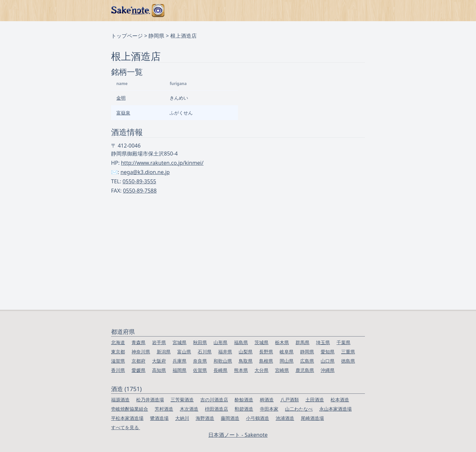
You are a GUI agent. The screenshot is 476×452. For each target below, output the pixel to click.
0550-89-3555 (139, 181)
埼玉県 (323, 342)
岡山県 (287, 361)
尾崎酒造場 (312, 418)
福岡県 (179, 370)
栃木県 (282, 342)
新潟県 (164, 352)
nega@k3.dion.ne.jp (145, 172)
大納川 (182, 418)
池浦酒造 (285, 418)
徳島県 (348, 361)
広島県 (307, 361)
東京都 (118, 352)
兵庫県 (179, 361)
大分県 (261, 370)
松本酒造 (340, 400)
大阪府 (159, 361)
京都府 (139, 361)
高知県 (159, 370)
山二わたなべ (299, 409)
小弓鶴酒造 (258, 418)
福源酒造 (120, 400)
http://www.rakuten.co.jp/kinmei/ (162, 163)
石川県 (205, 352)
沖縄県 (328, 370)
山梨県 (246, 352)
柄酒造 (267, 400)
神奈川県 (141, 352)
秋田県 (200, 342)
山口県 (328, 361)
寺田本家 (269, 409)
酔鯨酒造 (244, 400)
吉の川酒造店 (214, 400)
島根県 (266, 361)
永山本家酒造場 (336, 409)
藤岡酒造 (230, 418)
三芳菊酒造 (182, 400)
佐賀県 (200, 370)
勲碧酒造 (244, 409)
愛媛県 (139, 370)
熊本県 (241, 370)
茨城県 (261, 342)
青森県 (139, 342)
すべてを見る (126, 427)
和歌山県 (223, 361)
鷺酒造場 (159, 418)
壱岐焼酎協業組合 (130, 409)
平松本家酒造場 (127, 418)
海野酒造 (205, 418)
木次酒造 (189, 409)
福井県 (225, 352)
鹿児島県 (305, 370)
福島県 (241, 342)
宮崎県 (282, 370)
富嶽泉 (123, 113)
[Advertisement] (238, 260)
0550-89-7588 (140, 191)
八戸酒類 (290, 400)
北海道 (118, 342)
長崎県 (220, 370)
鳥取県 (246, 361)
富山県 (184, 352)
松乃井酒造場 (150, 400)
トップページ (127, 36)
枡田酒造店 (217, 409)
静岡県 (156, 36)
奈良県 (200, 361)
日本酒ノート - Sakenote (238, 435)
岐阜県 (287, 352)
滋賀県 (118, 361)
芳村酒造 (164, 409)
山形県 (220, 342)
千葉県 (343, 342)
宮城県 (179, 342)
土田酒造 (315, 400)
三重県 (348, 352)
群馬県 (302, 342)
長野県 (266, 352)
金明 (121, 98)
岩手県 (159, 342)
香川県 (118, 370)
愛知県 (328, 352)
